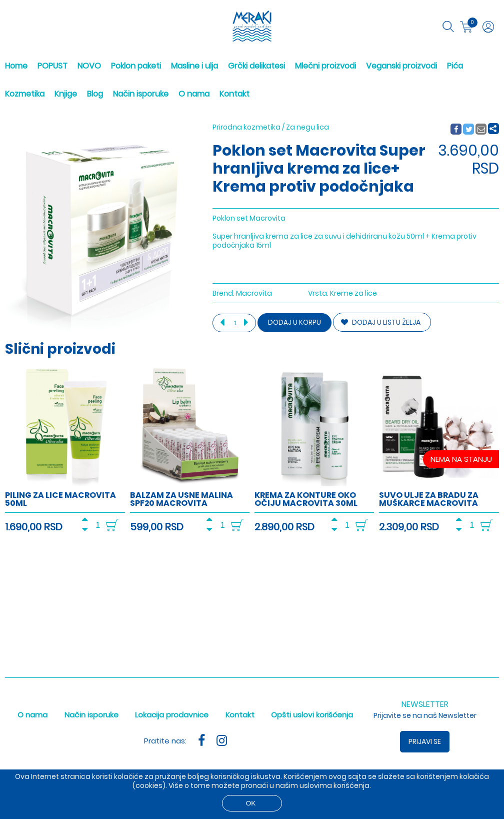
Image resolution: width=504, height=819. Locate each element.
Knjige (66, 94)
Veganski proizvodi (401, 66)
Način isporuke (141, 94)
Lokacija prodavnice (172, 715)
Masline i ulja (194, 66)
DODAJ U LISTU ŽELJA (381, 322)
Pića (455, 66)
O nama (194, 94)
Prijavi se (425, 741)
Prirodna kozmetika (246, 127)
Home (16, 66)
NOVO (89, 66)
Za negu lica (307, 127)
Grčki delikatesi (256, 66)
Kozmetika (25, 94)
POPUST (52, 66)
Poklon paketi (136, 66)
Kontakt (234, 94)
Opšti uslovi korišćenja (312, 715)
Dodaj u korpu (294, 322)
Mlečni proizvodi (325, 66)
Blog (95, 94)
